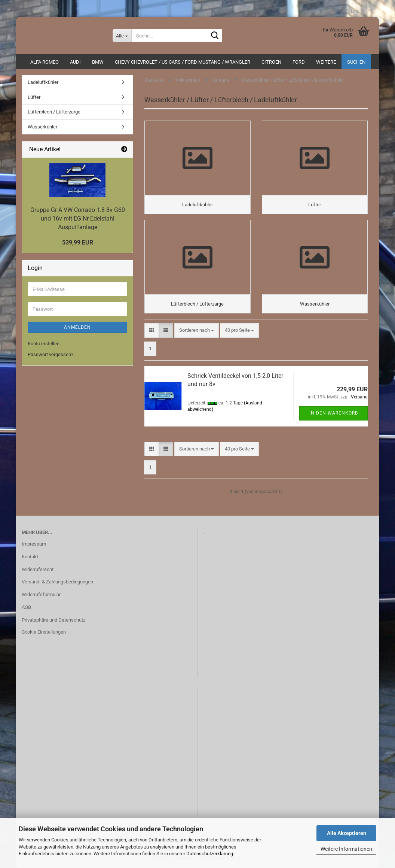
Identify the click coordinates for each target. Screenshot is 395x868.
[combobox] (197, 330)
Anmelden (77, 327)
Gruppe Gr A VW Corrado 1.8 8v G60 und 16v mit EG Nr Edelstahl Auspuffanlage (78, 218)
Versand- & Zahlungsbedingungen (57, 582)
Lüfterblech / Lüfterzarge (54, 112)
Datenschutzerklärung (210, 854)
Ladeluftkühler (43, 82)
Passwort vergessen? (50, 354)
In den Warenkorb (334, 413)
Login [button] (353, 11)
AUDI (75, 62)
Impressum (34, 544)
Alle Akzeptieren (347, 833)
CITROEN (271, 62)
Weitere (326, 62)
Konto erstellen (44, 344)
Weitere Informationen (346, 849)
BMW (98, 62)
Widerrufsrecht (38, 569)
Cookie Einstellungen (44, 632)
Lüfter (34, 97)
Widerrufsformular (41, 594)
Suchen (356, 62)
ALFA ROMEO (45, 62)
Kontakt (30, 557)
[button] (152, 330)
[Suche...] (122, 36)
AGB (26, 607)
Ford (299, 62)
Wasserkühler (42, 127)
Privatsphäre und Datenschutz (53, 620)
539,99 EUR (78, 242)
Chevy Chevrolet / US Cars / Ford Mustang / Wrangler (183, 62)
